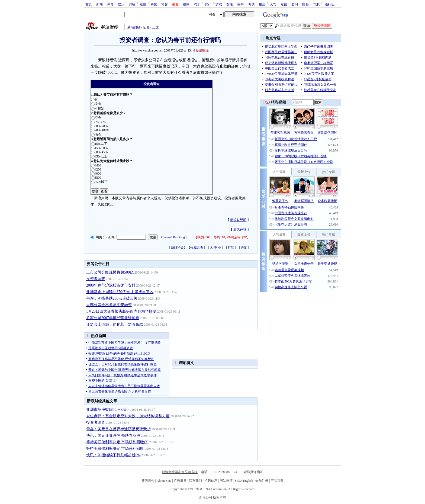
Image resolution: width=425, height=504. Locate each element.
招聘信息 (211, 481)
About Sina (164, 481)
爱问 (295, 4)
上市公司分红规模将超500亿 (110, 272)
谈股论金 (177, 248)
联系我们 (195, 481)
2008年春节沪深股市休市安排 (111, 285)
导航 (316, 4)
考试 (251, 4)
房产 (208, 4)
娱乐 (121, 4)
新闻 (99, 4)
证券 (146, 27)
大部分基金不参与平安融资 (109, 305)
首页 (89, 4)
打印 (231, 248)
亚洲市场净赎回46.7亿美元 (109, 410)
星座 (262, 4)
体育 (110, 4)
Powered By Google (174, 237)
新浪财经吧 (238, 220)
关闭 (244, 248)
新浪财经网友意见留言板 (180, 472)
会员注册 (262, 481)
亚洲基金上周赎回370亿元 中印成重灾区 (120, 292)
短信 (284, 4)
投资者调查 (96, 279)
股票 (143, 4)
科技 (154, 4)
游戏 (219, 4)
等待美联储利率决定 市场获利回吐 (115, 449)
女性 (230, 4)
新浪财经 (134, 27)
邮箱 (305, 4)
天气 (273, 4)
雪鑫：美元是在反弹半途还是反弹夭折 (118, 429)
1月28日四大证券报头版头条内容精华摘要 (121, 311)
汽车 (197, 4)
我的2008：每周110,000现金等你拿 (222, 237)
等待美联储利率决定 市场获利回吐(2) (117, 442)
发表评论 (240, 229)
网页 (99, 237)
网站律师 (226, 481)
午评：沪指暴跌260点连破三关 (112, 298)
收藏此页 (197, 248)
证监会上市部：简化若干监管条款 (115, 324)
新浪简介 (148, 481)
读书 (240, 4)
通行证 (330, 4)
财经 (132, 4)
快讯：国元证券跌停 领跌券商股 (113, 436)
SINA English (244, 481)
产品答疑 (277, 481)
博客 (165, 4)
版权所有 (220, 497)
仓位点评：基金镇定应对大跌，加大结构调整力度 (128, 416)
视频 (186, 4)
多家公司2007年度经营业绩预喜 (113, 318)
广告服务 (180, 481)
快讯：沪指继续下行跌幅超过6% (113, 455)
